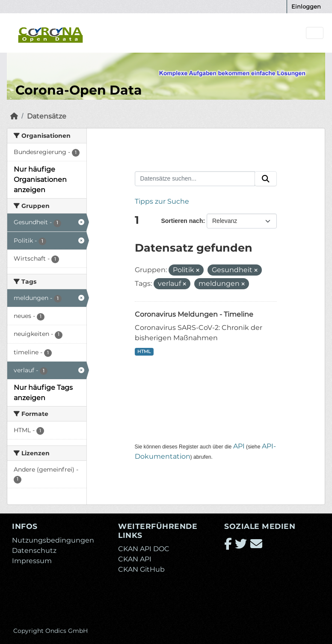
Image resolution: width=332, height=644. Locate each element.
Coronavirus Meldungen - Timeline (194, 314)
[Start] (14, 116)
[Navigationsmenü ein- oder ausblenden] (315, 33)
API (239, 446)
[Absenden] (266, 179)
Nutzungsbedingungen (53, 540)
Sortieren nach (182, 221)
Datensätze (47, 116)
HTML (144, 352)
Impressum (32, 561)
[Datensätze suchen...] (195, 179)
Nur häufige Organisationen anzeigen (40, 180)
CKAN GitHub (141, 569)
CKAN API (135, 559)
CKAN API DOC (144, 549)
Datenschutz (34, 551)
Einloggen (306, 6)
